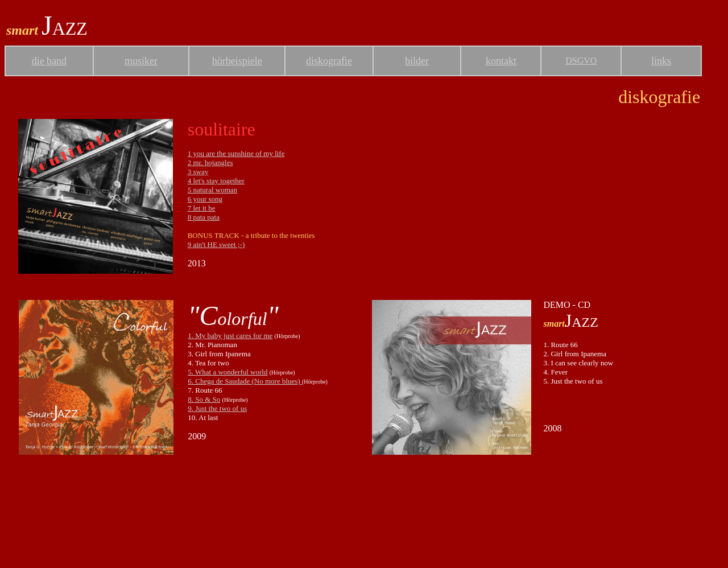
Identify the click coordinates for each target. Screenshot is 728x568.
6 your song (205, 199)
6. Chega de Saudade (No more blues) (245, 381)
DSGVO (581, 61)
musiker (141, 61)
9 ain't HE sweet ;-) (216, 244)
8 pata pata (204, 217)
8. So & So (204, 399)
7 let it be (202, 208)
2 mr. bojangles (210, 162)
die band (49, 61)
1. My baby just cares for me (230, 336)
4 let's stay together (216, 181)
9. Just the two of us (217, 408)
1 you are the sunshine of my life (236, 153)
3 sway (198, 172)
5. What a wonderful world (227, 372)
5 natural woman (212, 190)
